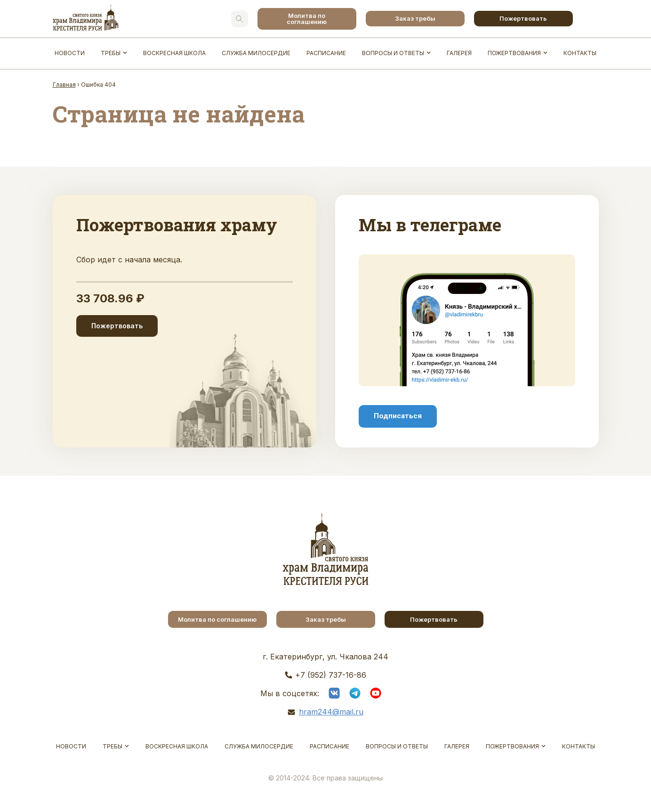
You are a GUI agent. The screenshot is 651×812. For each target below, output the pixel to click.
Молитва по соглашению (307, 19)
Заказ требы (415, 18)
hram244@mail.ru (331, 712)
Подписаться (398, 416)
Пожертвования (514, 53)
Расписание (326, 53)
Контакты (580, 53)
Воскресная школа (174, 53)
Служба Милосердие (256, 53)
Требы (111, 53)
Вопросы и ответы (393, 53)
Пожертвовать (523, 18)
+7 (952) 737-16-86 (331, 675)
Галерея (459, 53)
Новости (70, 53)
